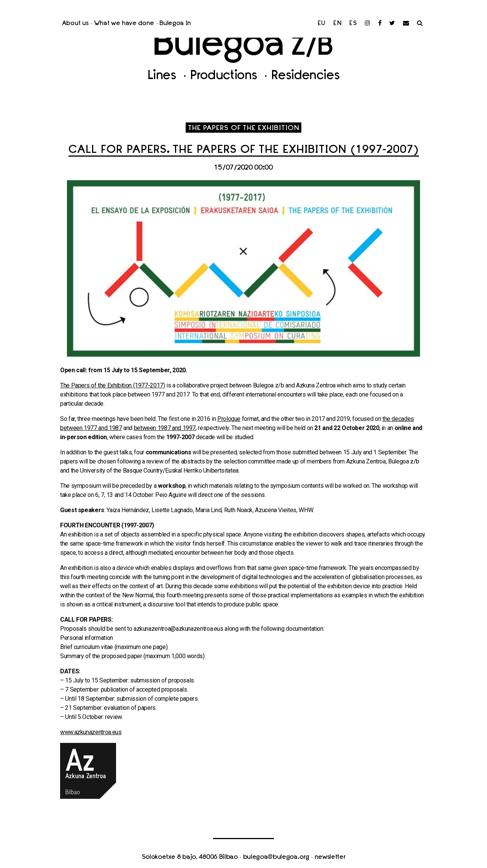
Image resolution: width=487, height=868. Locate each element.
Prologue (229, 419)
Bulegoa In (175, 24)
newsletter (330, 857)
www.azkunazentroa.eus (91, 732)
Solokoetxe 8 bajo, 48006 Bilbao (190, 857)
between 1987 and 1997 (165, 428)
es (353, 24)
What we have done (124, 24)
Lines (164, 76)
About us (75, 24)
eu (322, 24)
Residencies (305, 76)
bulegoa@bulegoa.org (276, 857)
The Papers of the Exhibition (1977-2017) (113, 385)
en (338, 24)
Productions (225, 76)
